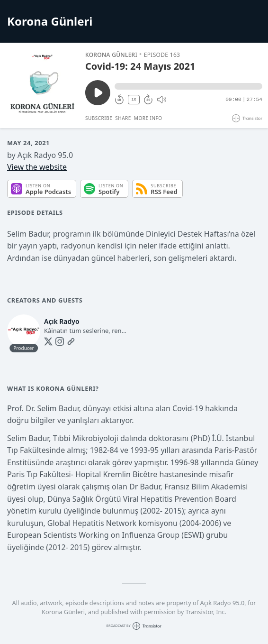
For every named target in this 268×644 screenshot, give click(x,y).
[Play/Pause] (42, 85)
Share (123, 118)
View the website (37, 167)
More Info (148, 118)
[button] (188, 86)
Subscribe (99, 118)
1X (134, 99)
